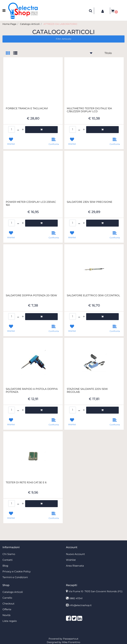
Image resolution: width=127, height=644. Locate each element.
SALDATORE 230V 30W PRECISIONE (90, 202)
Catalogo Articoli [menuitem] (13, 592)
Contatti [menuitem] (8, 560)
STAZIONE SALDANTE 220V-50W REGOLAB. (87, 390)
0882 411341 (76, 598)
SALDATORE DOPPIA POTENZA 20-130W (31, 295)
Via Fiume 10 (95, 591)
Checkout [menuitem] (8, 604)
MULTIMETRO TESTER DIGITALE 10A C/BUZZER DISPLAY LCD (89, 110)
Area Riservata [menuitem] (75, 566)
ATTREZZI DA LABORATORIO (60, 24)
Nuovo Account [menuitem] (75, 554)
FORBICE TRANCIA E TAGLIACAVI (27, 108)
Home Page (9, 24)
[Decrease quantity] (18, 130)
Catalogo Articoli (30, 24)
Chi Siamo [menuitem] (9, 554)
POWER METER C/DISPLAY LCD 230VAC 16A (31, 203)
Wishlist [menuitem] (71, 560)
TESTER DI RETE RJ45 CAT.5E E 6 (26, 482)
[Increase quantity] (23, 130)
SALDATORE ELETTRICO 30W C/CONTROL (93, 295)
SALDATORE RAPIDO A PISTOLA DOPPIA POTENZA (32, 390)
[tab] (10, 53)
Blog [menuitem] (5, 566)
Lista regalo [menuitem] (10, 621)
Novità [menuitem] (6, 615)
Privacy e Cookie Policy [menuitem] (17, 571)
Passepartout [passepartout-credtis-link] (71, 639)
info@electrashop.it (80, 605)
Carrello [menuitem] (7, 598)
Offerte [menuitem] (7, 609)
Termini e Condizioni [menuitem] (15, 577)
